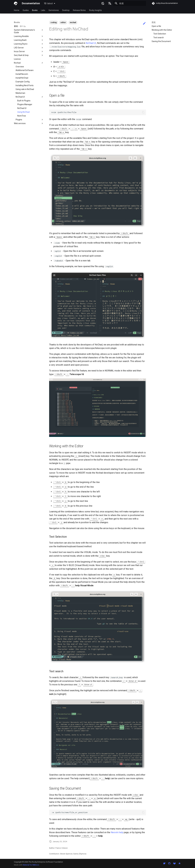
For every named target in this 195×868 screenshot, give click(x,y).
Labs (43, 10)
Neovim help (117, 832)
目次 (154, 22)
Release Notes (79, 10)
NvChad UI (91, 43)
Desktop (66, 10)
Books (35, 10)
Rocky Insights (95, 10)
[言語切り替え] (110, 3)
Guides (26, 10)
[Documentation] (16, 3)
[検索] (130, 3)
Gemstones (54, 10)
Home (17, 10)
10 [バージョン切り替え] (48, 3)
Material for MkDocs (31, 865)
